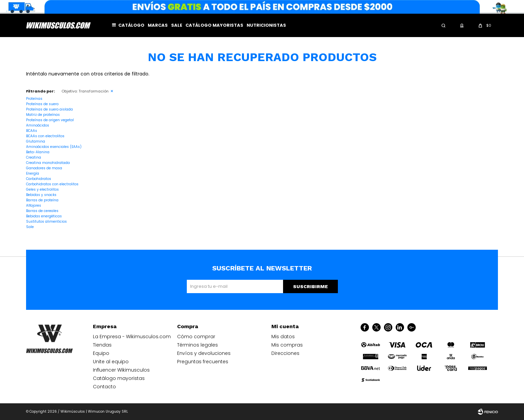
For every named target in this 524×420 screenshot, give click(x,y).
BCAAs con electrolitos (45, 136)
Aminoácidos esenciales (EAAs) (54, 147)
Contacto (104, 387)
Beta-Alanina (38, 152)
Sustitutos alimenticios (46, 222)
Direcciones (285, 353)
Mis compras (287, 345)
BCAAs (32, 131)
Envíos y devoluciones (204, 353)
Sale (177, 25)
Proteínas (34, 99)
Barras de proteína (42, 200)
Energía (33, 173)
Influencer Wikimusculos (121, 370)
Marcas (158, 25)
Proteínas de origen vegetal (50, 120)
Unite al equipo (111, 362)
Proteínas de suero (42, 104)
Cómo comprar (196, 337)
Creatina (34, 157)
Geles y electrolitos (42, 189)
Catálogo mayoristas (214, 25)
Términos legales (198, 345)
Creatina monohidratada (48, 163)
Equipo (101, 353)
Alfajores (34, 205)
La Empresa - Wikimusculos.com (132, 337)
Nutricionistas (266, 25)
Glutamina (36, 141)
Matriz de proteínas (43, 115)
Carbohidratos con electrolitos (52, 184)
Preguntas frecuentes (203, 362)
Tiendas (102, 345)
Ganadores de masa (44, 168)
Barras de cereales (42, 211)
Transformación (85, 91)
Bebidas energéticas (44, 216)
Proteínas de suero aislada (49, 109)
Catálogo (131, 25)
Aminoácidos (38, 125)
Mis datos (283, 337)
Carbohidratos (39, 179)
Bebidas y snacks (41, 195)
